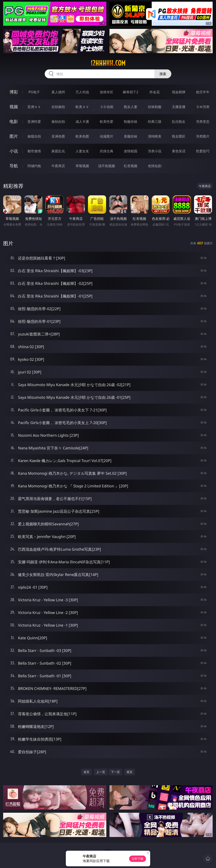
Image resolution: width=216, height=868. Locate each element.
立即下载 (138, 859)
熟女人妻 (131, 107)
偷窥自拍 (34, 136)
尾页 (130, 772)
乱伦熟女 (179, 122)
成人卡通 (82, 122)
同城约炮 (34, 166)
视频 (14, 107)
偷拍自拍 (58, 122)
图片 (14, 136)
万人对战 (82, 92)
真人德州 (58, 92)
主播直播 (179, 107)
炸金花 (155, 92)
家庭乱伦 (58, 151)
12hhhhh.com (108, 63)
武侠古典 (107, 151)
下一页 (115, 772)
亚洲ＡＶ (34, 107)
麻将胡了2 (130, 92)
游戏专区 (107, 92)
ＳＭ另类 (203, 107)
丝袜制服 (155, 107)
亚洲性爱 (34, 122)
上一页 (101, 772)
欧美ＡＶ (82, 107)
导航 (14, 166)
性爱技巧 (203, 151)
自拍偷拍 (58, 107)
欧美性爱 (107, 122)
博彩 (14, 92)
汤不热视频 (107, 166)
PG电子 (34, 92)
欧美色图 (82, 136)
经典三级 (155, 122)
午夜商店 (58, 166)
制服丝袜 (131, 122)
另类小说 (155, 151)
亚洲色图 (58, 136)
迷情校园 (131, 151)
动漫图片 (107, 136)
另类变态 (203, 122)
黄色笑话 (179, 151)
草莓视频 (82, 166)
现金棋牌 (179, 92)
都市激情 (34, 151)
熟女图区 (179, 136)
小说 (14, 151)
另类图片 (203, 136)
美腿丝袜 (131, 136)
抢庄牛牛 (203, 92)
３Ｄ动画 (107, 107)
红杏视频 (131, 166)
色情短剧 (155, 166)
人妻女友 (82, 151)
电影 (14, 121)
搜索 (163, 74)
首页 (86, 772)
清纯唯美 (155, 136)
